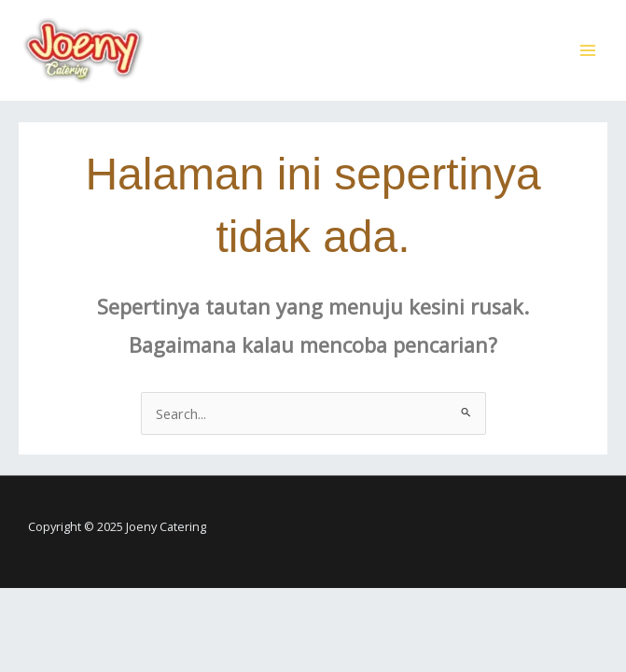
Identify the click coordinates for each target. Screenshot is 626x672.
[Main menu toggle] (588, 50)
